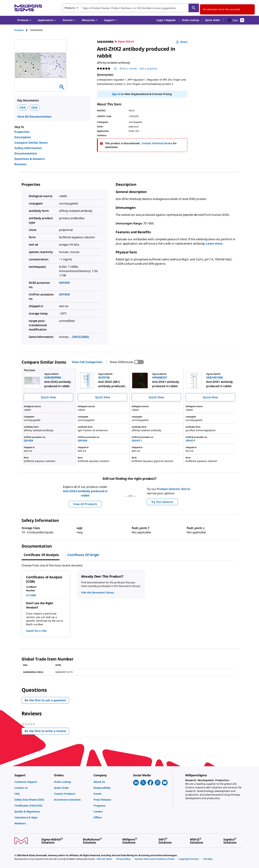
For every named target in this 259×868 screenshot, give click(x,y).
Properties (22, 132)
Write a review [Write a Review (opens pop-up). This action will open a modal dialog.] (128, 68)
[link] (32, 782)
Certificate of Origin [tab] (83, 555)
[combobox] (131, 8)
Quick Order (213, 20)
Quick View (48, 397)
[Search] (194, 8)
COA (22, 108)
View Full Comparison (87, 362)
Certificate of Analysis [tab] (41, 555)
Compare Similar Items (31, 143)
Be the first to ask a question (45, 700)
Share (182, 42)
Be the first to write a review (47, 732)
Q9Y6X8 (64, 283)
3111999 (31, 595)
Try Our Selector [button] (162, 502)
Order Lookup (190, 20)
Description (23, 137)
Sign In (116, 94)
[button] (166, 20)
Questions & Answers (30, 159)
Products (19, 30)
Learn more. (215, 243)
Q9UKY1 (137, 440)
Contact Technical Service (157, 143)
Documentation (26, 153)
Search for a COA (36, 631)
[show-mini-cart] (236, 20)
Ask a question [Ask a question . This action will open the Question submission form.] (149, 68)
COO (35, 108)
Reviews (20, 164)
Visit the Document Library (97, 592)
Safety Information (28, 148)
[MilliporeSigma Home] (28, 8)
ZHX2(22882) (81, 337)
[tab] (22, 30)
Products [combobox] (70, 8)
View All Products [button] (85, 504)
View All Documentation (34, 117)
